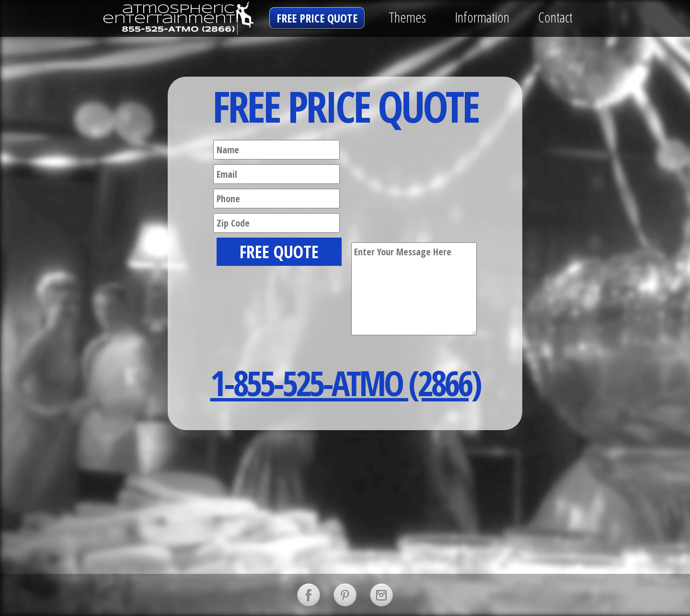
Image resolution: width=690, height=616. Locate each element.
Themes (407, 17)
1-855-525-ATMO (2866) (345, 383)
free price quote (317, 18)
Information (482, 17)
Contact (555, 17)
